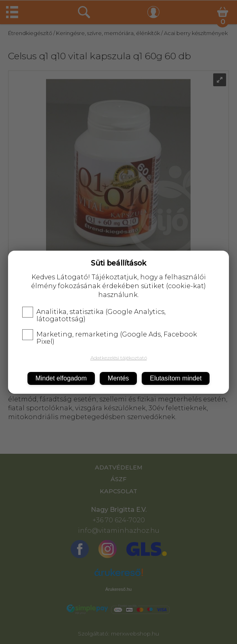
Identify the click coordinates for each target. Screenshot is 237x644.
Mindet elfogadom (61, 378)
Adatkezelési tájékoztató (119, 358)
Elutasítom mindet (176, 378)
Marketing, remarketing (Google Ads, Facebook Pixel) (110, 338)
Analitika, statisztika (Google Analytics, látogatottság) (94, 316)
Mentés (118, 378)
